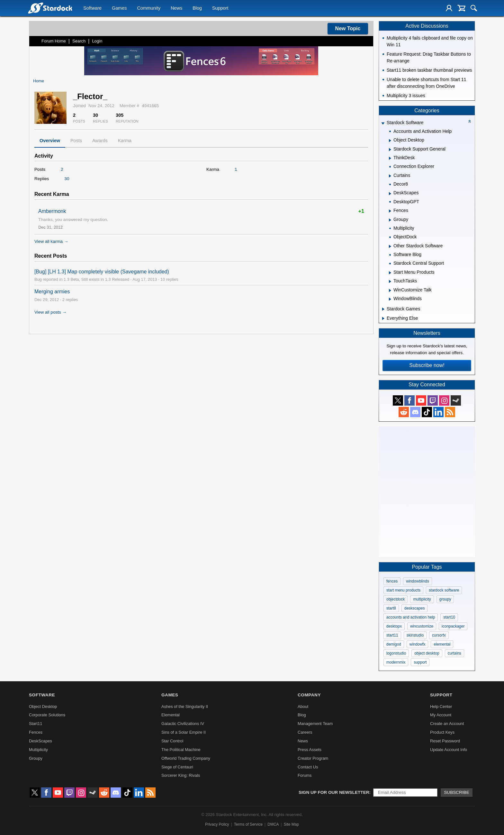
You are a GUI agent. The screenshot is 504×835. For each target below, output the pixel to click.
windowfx (417, 644)
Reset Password (445, 741)
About (303, 707)
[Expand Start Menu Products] (390, 273)
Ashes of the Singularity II (185, 707)
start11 (392, 635)
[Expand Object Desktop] (390, 141)
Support (220, 8)
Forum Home (54, 41)
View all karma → (51, 241)
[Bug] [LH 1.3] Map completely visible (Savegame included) (102, 272)
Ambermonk (52, 211)
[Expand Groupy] (390, 220)
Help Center (441, 707)
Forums (305, 775)
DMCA (273, 824)
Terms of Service (248, 824)
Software (92, 8)
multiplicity (422, 599)
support (420, 662)
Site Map (291, 824)
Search (79, 41)
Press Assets (310, 750)
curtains (455, 653)
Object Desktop (43, 707)
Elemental (171, 715)
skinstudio (415, 635)
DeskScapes (40, 741)
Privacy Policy (217, 824)
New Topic (348, 28)
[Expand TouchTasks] (390, 281)
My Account (441, 715)
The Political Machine (181, 750)
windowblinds (417, 581)
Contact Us (308, 767)
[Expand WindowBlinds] (390, 299)
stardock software (444, 590)
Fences (36, 732)
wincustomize (422, 626)
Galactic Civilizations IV (183, 724)
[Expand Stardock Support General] (390, 150)
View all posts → (50, 312)
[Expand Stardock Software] (383, 123)
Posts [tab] (76, 141)
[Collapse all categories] (470, 121)
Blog (197, 8)
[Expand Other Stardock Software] (390, 246)
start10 (449, 617)
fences (392, 581)
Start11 (36, 724)
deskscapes (414, 608)
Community (149, 8)
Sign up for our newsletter (334, 792)
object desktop (427, 653)
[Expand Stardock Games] (383, 309)
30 (67, 179)
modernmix (396, 662)
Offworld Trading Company (186, 758)
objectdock (396, 599)
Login (97, 41)
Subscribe (457, 792)
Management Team (315, 724)
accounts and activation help (411, 617)
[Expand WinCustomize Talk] (390, 290)
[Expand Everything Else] (383, 318)
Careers (305, 732)
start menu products (403, 590)
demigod (394, 644)
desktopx (394, 626)
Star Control (172, 741)
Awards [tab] (100, 141)
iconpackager (453, 626)
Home (39, 81)
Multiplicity (38, 750)
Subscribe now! (427, 365)
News (176, 8)
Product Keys (442, 732)
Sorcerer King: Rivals (181, 775)
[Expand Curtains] (390, 176)
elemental (442, 644)
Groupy (36, 758)
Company (309, 695)
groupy (445, 599)
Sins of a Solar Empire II (184, 732)
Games (119, 8)
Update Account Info (449, 750)
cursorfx (439, 635)
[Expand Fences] (390, 211)
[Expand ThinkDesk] (390, 158)
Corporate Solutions (47, 715)
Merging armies (52, 292)
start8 (391, 608)
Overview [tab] (50, 141)
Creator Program (313, 758)
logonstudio (396, 653)
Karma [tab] (125, 141)
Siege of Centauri (177, 767)
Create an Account (447, 724)
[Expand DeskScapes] (390, 194)
